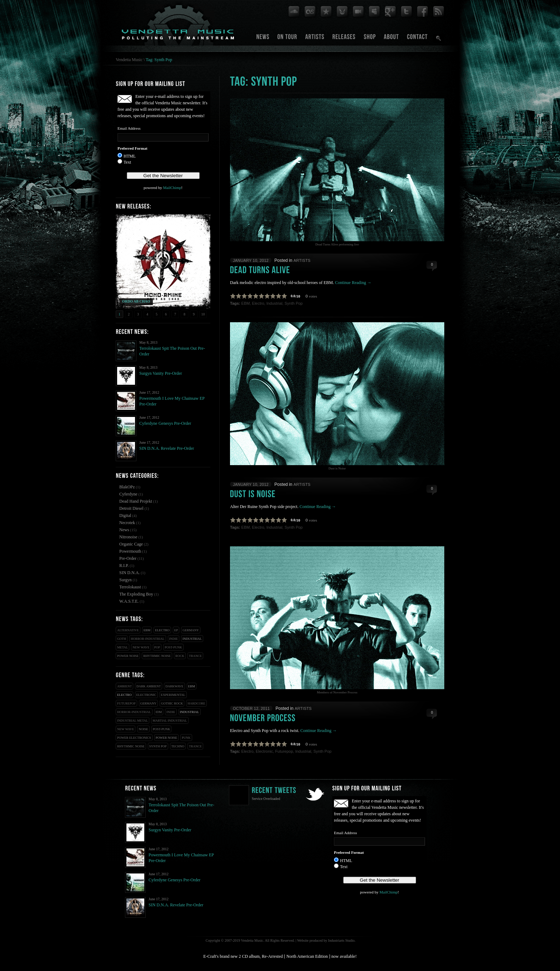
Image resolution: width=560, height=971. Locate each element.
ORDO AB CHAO (136, 301)
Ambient (124, 686)
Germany (191, 630)
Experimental (173, 695)
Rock (180, 656)
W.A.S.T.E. (129, 601)
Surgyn (125, 580)
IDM (159, 712)
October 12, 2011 (251, 708)
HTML (130, 156)
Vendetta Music (129, 60)
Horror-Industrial (148, 639)
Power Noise (128, 656)
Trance (195, 656)
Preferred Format (132, 148)
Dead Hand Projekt (136, 501)
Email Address (129, 128)
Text (127, 162)
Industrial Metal (132, 721)
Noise (143, 729)
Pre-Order (128, 558)
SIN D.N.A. (129, 573)
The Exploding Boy (136, 594)
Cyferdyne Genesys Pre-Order (165, 423)
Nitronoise (128, 537)
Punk (186, 738)
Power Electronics (134, 738)
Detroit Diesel (131, 508)
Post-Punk (173, 647)
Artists (302, 260)
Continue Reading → (353, 283)
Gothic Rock (172, 703)
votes (313, 296)
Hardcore (196, 703)
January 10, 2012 (251, 260)
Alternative (128, 630)
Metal (122, 647)
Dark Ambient (149, 686)
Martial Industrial (170, 721)
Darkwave (174, 686)
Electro (162, 630)
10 (203, 314)
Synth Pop (158, 746)
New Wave (141, 647)
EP (176, 630)
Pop (157, 647)
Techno (178, 746)
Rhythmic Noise (157, 656)
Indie (174, 639)
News (124, 530)
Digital (125, 516)
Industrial (192, 639)
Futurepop (126, 703)
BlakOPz (127, 487)
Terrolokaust (130, 587)
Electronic (146, 695)
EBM (147, 630)
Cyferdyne (128, 494)
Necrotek (127, 523)
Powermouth (130, 551)
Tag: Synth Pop (159, 60)
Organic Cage (131, 544)
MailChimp (172, 188)
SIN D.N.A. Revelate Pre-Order (167, 448)
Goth (122, 639)
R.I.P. (124, 566)
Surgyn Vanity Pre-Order (161, 373)
